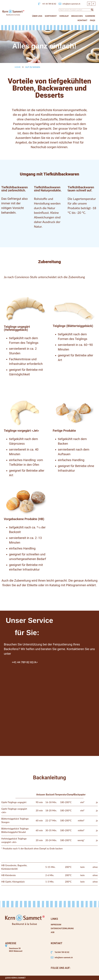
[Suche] (92, 10)
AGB (53, 932)
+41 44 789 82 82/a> (25, 662)
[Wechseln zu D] (89, 4)
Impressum (56, 925)
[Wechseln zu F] (93, 4)
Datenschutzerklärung (62, 928)
